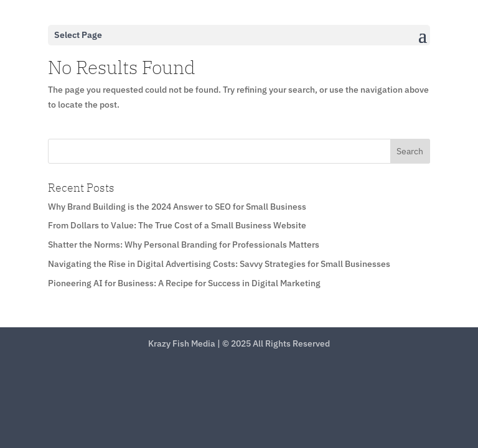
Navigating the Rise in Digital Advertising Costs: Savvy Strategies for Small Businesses (219, 264)
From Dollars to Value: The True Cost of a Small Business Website (177, 225)
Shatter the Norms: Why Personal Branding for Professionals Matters (184, 245)
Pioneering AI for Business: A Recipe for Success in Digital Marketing (184, 283)
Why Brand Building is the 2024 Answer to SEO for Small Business (177, 207)
